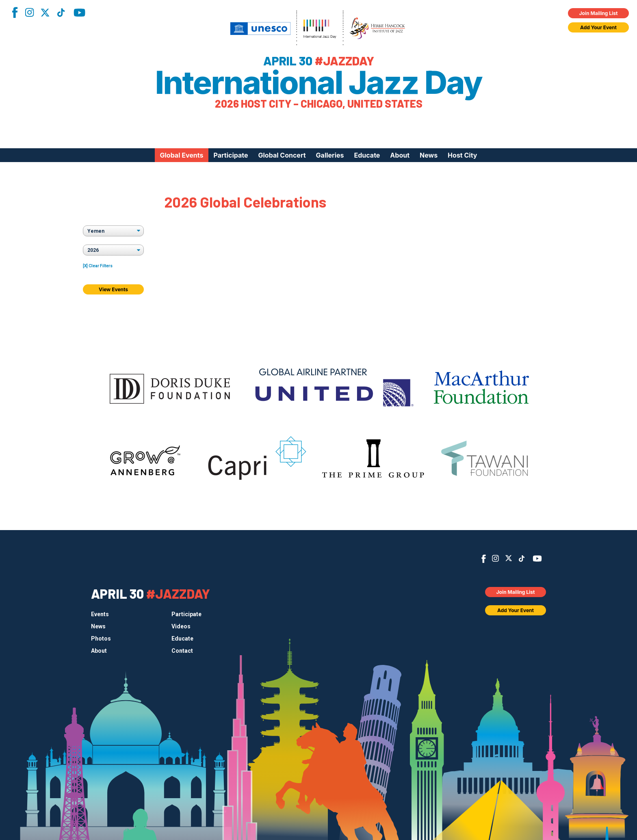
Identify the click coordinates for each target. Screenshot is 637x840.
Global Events (181, 155)
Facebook (15, 12)
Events (100, 614)
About (400, 155)
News (429, 155)
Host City (462, 155)
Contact (182, 651)
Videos (181, 626)
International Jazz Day (319, 82)
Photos (101, 639)
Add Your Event (598, 27)
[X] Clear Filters (98, 266)
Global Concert (282, 155)
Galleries (330, 155)
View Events (113, 289)
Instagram (29, 12)
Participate (231, 155)
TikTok (61, 13)
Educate (367, 155)
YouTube (79, 13)
